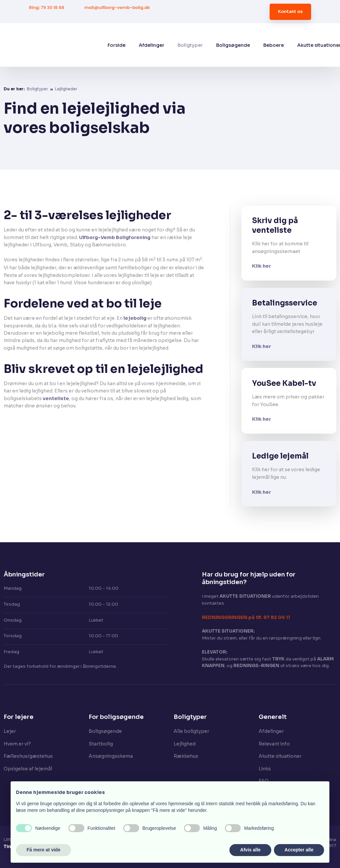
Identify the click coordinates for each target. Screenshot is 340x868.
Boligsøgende (233, 45)
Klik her (261, 266)
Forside (117, 45)
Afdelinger (152, 45)
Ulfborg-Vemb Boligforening (115, 237)
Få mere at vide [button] (43, 850)
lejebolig (135, 318)
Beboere (274, 45)
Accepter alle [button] (299, 850)
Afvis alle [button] (250, 850)
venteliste (56, 398)
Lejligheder (66, 89)
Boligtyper (190, 45)
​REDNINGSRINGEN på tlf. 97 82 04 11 (246, 617)
